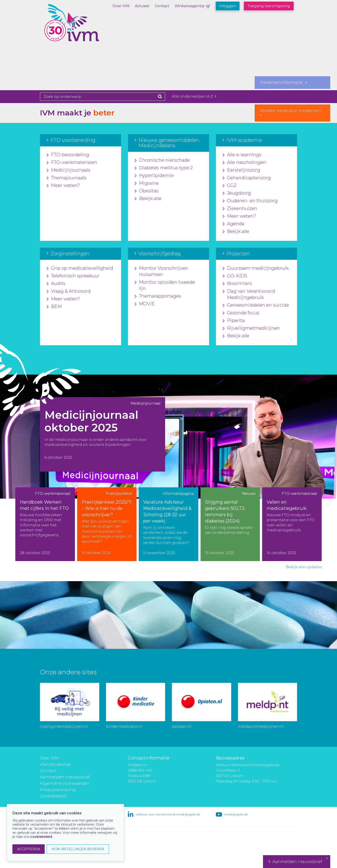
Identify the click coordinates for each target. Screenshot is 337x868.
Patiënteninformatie (284, 83)
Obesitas (147, 191)
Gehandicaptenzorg (247, 178)
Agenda (233, 224)
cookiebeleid (41, 837)
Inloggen (228, 6)
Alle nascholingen (244, 163)
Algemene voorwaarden (65, 783)
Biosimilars (237, 284)
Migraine (147, 183)
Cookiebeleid (53, 796)
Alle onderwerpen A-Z (194, 96)
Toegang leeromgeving (269, 6)
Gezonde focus (241, 313)
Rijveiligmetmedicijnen (251, 328)
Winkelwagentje (190, 6)
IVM (84, 26)
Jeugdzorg (237, 193)
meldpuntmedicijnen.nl (261, 726)
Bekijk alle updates (304, 567)
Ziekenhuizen (240, 209)
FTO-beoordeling (68, 155)
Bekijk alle (148, 199)
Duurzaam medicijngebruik (256, 268)
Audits (56, 284)
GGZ (230, 186)
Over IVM (121, 6)
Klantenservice (55, 764)
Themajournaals (67, 178)
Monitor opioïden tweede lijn (165, 285)
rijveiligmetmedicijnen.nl (64, 726)
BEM (54, 307)
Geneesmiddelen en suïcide (256, 305)
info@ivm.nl (137, 765)
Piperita (234, 321)
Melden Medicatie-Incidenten (292, 113)
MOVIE (145, 304)
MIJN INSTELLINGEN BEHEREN (78, 849)
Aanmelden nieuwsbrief (65, 777)
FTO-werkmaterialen (72, 163)
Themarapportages (158, 296)
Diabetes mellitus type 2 (164, 168)
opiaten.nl (182, 726)
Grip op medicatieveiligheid (80, 268)
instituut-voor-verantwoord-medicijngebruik (168, 814)
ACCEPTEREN (29, 849)
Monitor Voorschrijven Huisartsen (161, 272)
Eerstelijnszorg (241, 170)
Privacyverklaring (58, 790)
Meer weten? (63, 186)
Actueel (142, 6)
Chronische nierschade (162, 160)
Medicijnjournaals (69, 170)
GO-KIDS (235, 276)
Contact (162, 6)
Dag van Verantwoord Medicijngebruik (249, 295)
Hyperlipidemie (154, 176)
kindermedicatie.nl (124, 726)
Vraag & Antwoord (69, 291)
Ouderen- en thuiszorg (250, 201)
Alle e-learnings (242, 155)
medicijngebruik (236, 814)
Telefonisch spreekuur (73, 276)
